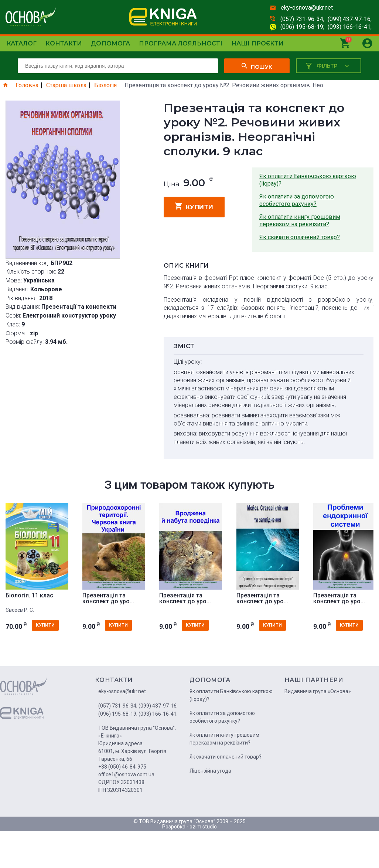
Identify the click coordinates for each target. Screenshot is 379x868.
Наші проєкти (257, 43)
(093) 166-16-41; (350, 27)
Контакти (64, 43)
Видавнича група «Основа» (318, 691)
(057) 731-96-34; (302, 19)
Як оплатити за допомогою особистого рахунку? (297, 200)
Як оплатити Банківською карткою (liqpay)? (308, 180)
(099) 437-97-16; (350, 19)
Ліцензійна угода (210, 771)
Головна (27, 85)
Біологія (105, 85)
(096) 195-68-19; (302, 27)
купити (194, 206)
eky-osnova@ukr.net (307, 8)
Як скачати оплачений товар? (300, 237)
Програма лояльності (181, 43)
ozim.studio (203, 827)
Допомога (110, 43)
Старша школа (66, 85)
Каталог (22, 43)
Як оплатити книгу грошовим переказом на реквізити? (300, 221)
